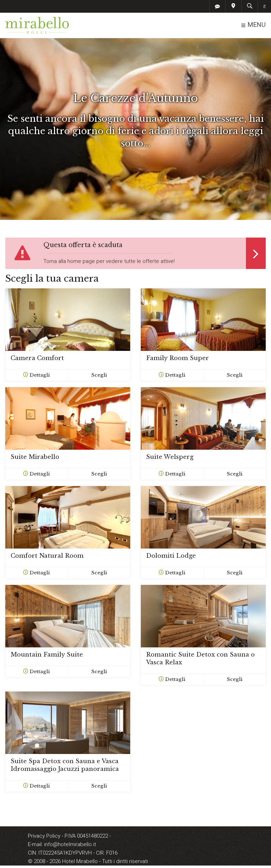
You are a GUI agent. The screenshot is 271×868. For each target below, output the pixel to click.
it (264, 6)
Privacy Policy (45, 836)
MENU (253, 25)
